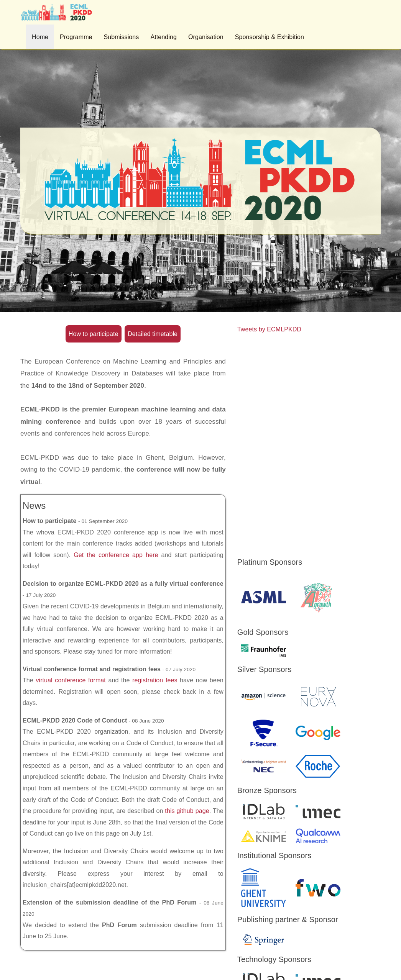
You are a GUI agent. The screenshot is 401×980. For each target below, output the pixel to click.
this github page (187, 811)
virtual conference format (71, 680)
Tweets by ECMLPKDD (269, 329)
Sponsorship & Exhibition (270, 37)
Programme (76, 37)
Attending (164, 37)
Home (40, 37)
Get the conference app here (116, 555)
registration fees (155, 680)
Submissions (122, 37)
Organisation (206, 37)
